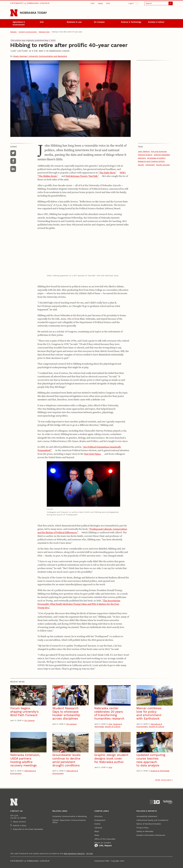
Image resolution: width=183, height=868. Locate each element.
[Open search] (159, 3)
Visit (93, 3)
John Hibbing (144, 151)
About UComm (19, 822)
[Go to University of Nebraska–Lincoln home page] (14, 13)
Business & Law (74, 22)
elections (142, 158)
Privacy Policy (142, 828)
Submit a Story (20, 825)
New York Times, (93, 454)
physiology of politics (156, 158)
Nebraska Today (33, 13)
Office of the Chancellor (105, 839)
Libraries (98, 828)
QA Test (90, 853)
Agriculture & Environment (19, 23)
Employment (100, 820)
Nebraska (13, 32)
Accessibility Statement (147, 816)
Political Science (145, 155)
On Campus (99, 22)
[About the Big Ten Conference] (155, 802)
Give (108, 3)
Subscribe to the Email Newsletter (28, 829)
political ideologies (162, 155)
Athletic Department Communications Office (69, 821)
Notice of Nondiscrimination (149, 824)
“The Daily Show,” (107, 173)
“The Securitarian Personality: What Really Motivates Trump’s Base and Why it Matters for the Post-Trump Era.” (79, 604)
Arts (42, 22)
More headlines (163, 780)
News (97, 835)
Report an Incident (103, 845)
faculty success (163, 165)
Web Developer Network (74, 853)
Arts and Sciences (159, 151)
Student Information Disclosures (151, 835)
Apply (100, 3)
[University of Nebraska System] (168, 802)
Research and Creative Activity (151, 161)
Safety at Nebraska (145, 831)
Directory (98, 816)
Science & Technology (131, 22)
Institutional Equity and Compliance (152, 820)
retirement (150, 165)
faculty (141, 165)
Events (97, 824)
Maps (97, 831)
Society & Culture (156, 22)
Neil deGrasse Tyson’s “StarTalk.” (82, 176)
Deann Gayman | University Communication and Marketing (40, 56)
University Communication (28, 32)
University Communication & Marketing (69, 816)
